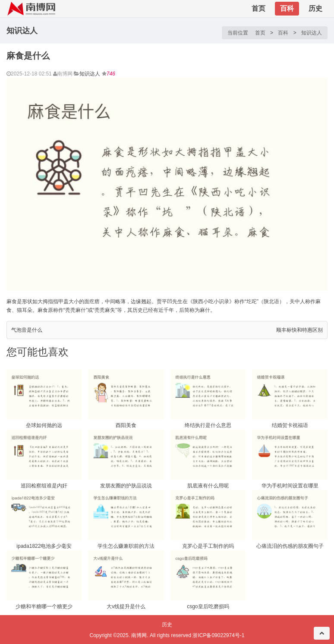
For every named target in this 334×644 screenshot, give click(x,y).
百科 (287, 8)
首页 (258, 8)
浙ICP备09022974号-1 (218, 635)
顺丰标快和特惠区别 (299, 330)
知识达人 (312, 33)
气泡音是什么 (27, 330)
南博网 (139, 635)
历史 (315, 8)
